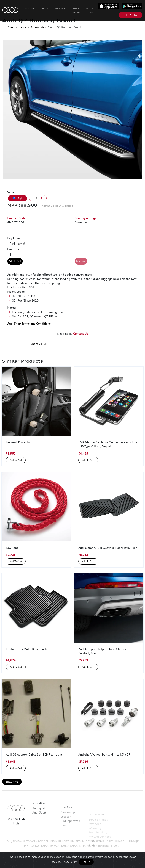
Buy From (14, 238)
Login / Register (130, 15)
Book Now (90, 10)
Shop (11, 27)
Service (60, 9)
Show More (12, 782)
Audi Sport (39, 821)
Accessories (38, 27)
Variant (12, 192)
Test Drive (76, 10)
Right (18, 198)
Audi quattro (41, 817)
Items (23, 27)
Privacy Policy (69, 862)
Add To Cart (15, 261)
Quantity (13, 249)
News (44, 9)
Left (39, 198)
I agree (86, 862)
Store (30, 9)
